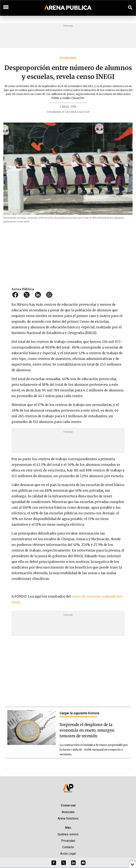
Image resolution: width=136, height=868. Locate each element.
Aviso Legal (68, 854)
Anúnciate (68, 812)
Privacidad (68, 841)
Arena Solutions (68, 818)
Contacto (68, 847)
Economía (68, 58)
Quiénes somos (68, 834)
